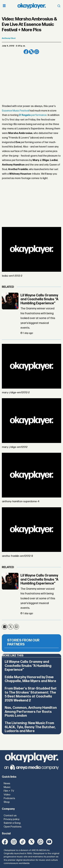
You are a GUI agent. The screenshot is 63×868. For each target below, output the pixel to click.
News (7, 783)
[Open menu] (4, 6)
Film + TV (9, 791)
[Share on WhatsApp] (37, 52)
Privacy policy (12, 819)
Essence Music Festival (16, 111)
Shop (7, 802)
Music (7, 787)
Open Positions (13, 827)
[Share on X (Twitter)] (31, 52)
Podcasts (9, 798)
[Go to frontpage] (32, 6)
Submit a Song (12, 823)
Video (7, 795)
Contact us (10, 816)
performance (33, 115)
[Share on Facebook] (26, 52)
